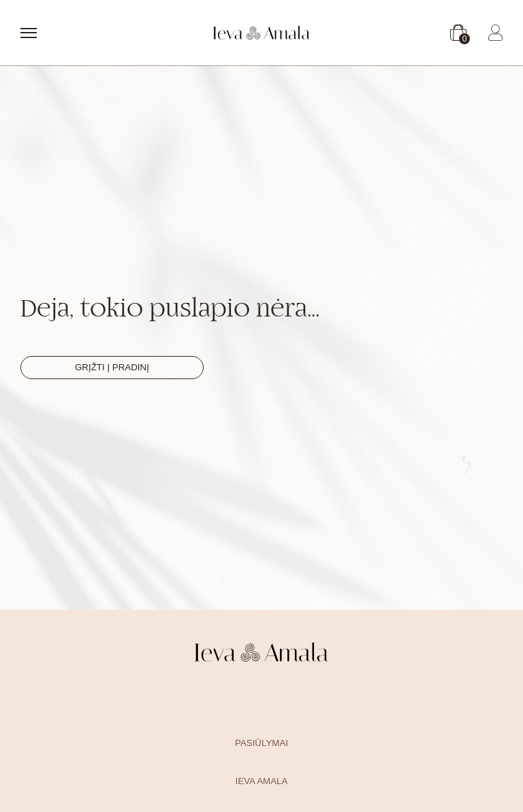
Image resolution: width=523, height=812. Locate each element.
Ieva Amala (262, 781)
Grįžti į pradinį (112, 367)
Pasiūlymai (261, 743)
